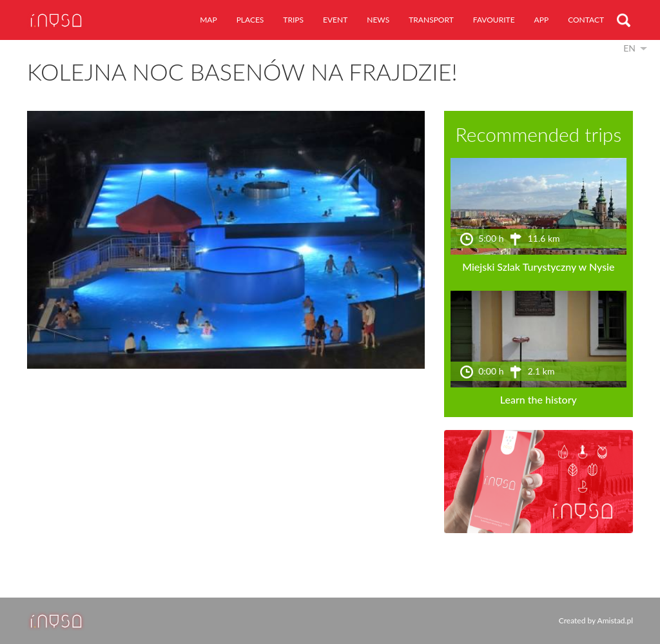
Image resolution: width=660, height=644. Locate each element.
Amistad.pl (615, 620)
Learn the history (539, 399)
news (378, 20)
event (335, 20)
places (250, 20)
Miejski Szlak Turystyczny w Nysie (538, 267)
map (208, 20)
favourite (494, 20)
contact (586, 20)
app (542, 20)
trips (293, 20)
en (629, 48)
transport (431, 20)
